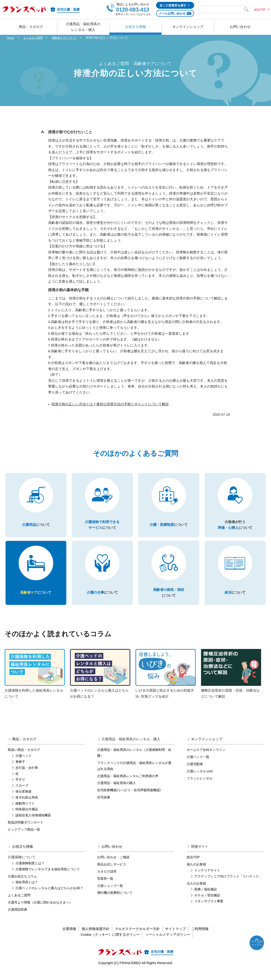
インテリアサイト (207, 878)
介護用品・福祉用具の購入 (117, 791)
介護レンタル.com (200, 779)
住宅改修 (104, 805)
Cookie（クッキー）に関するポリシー (108, 942)
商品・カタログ (24, 746)
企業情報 (61, 936)
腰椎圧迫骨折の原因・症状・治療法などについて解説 (231, 681)
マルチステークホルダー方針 (137, 936)
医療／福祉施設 (206, 897)
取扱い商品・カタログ (24, 757)
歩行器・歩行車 (27, 775)
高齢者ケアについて (68, 38)
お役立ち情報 (23, 854)
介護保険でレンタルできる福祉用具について (48, 876)
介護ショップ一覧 (110, 893)
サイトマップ (180, 936)
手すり (20, 787)
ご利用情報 (208, 936)
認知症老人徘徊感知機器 (33, 823)
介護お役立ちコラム (22, 884)
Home (11, 38)
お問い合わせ (112, 854)
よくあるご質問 (34, 38)
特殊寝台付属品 (27, 817)
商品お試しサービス (112, 872)
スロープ (22, 793)
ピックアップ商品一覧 (24, 837)
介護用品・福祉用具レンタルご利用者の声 (128, 783)
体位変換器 (23, 799)
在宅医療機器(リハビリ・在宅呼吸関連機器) (129, 798)
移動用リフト (25, 811)
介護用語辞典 (17, 917)
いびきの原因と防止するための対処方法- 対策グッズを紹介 (166, 681)
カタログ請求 (107, 879)
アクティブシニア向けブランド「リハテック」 (228, 884)
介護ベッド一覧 (198, 764)
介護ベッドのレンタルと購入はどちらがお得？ (49, 895)
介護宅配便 (195, 771)
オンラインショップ (207, 746)
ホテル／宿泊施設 (207, 903)
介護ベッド (23, 763)
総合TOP (260, 10)
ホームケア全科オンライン (206, 757)
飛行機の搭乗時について (115, 900)
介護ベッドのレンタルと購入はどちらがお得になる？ (100, 681)
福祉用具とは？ (27, 890)
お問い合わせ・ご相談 (113, 865)
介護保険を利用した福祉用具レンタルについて (35, 681)
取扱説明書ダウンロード (26, 830)
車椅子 (20, 769)
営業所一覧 (105, 886)
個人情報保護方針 (92, 936)
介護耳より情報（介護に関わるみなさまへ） (40, 910)
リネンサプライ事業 (209, 909)
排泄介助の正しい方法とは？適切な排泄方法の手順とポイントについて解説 (110, 404)
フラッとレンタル (200, 786)
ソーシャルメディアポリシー (170, 942)
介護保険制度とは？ (30, 870)
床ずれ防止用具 (27, 805)
